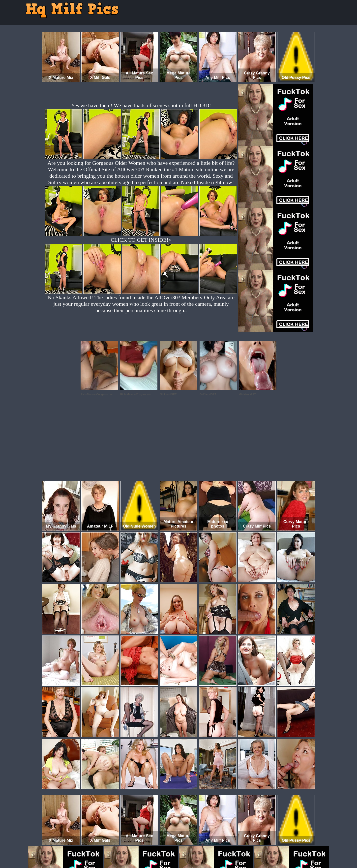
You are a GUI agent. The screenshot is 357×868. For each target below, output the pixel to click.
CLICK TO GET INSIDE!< (141, 240)
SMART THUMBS (187, 847)
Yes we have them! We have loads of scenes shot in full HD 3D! (141, 105)
